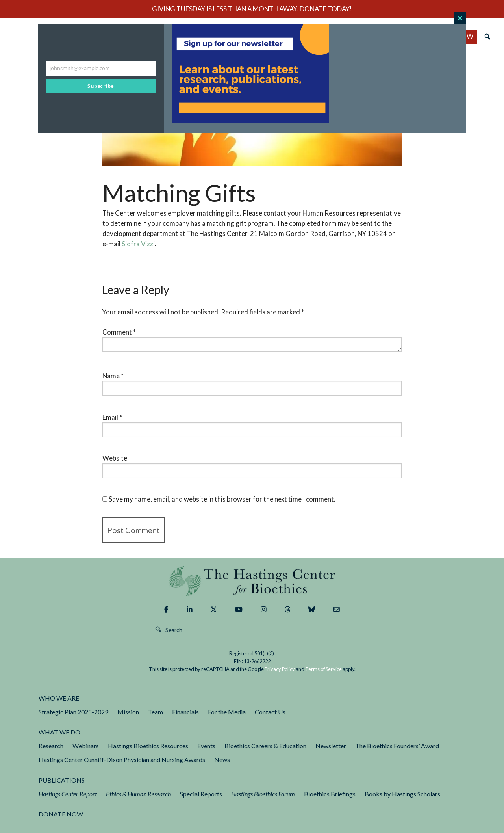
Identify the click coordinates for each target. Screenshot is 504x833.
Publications (62, 780)
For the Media (227, 712)
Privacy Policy (280, 669)
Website (115, 458)
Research (51, 746)
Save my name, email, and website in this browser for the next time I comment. (222, 499)
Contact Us (270, 712)
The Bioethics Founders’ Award (397, 746)
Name (113, 376)
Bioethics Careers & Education (265, 746)
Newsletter (331, 746)
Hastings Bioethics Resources (148, 746)
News (222, 760)
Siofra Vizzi (138, 244)
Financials (185, 712)
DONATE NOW (61, 814)
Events (206, 746)
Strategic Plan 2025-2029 (73, 712)
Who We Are (59, 698)
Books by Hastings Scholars (402, 794)
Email (112, 417)
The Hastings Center (252, 581)
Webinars (86, 746)
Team (156, 712)
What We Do (59, 732)
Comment (119, 332)
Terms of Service (323, 669)
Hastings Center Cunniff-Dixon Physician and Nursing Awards (122, 760)
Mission (128, 712)
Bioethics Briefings (330, 794)
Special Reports (201, 794)
